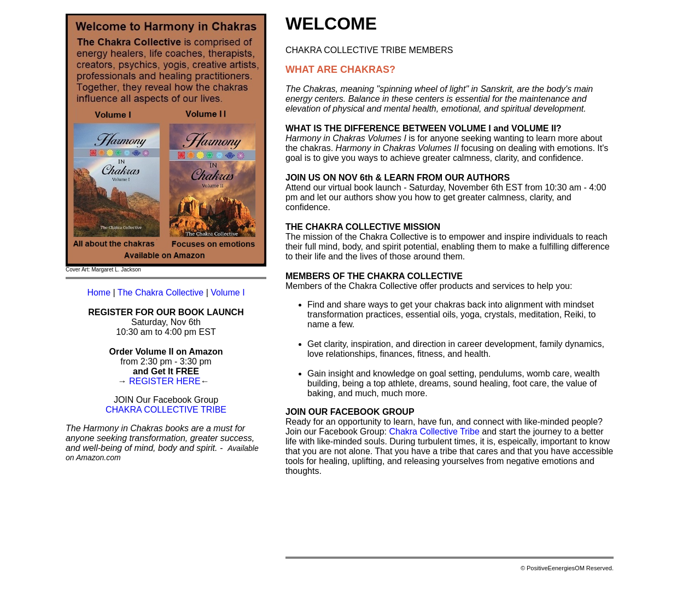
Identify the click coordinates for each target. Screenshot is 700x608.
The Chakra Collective (161, 293)
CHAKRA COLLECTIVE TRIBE (166, 410)
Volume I (227, 293)
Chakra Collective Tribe (434, 432)
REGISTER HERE (165, 381)
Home (99, 293)
